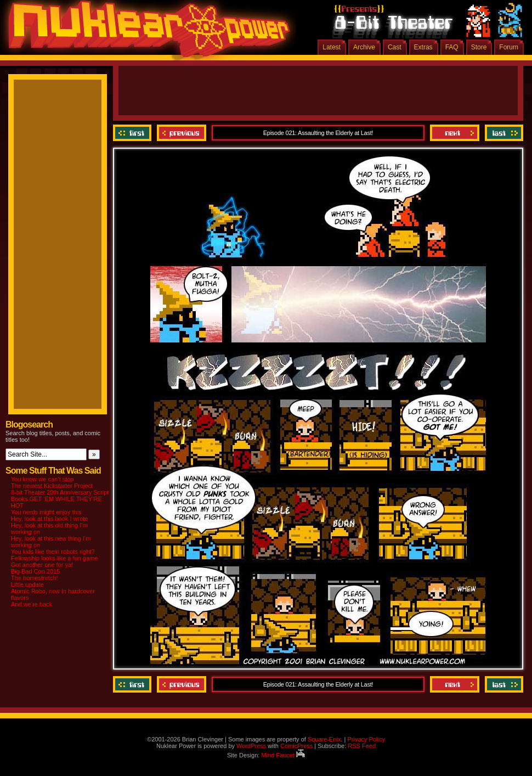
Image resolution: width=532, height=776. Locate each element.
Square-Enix (324, 739)
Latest (332, 47)
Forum (509, 47)
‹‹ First (134, 133)
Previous (182, 133)
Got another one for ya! (42, 565)
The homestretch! (35, 578)
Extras (423, 47)
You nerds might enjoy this (46, 512)
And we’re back (32, 604)
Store (479, 47)
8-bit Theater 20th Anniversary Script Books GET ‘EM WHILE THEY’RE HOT (60, 499)
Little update (27, 584)
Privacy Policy (366, 739)
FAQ (452, 47)
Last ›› (503, 133)
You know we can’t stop (43, 479)
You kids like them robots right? (53, 552)
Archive (364, 47)
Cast (395, 47)
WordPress (251, 746)
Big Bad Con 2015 (35, 571)
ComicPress (296, 746)
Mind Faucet (283, 755)
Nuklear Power (145, 33)
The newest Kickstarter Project (52, 486)
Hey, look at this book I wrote (49, 519)
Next (455, 133)
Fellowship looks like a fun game (54, 558)
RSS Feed (362, 746)
